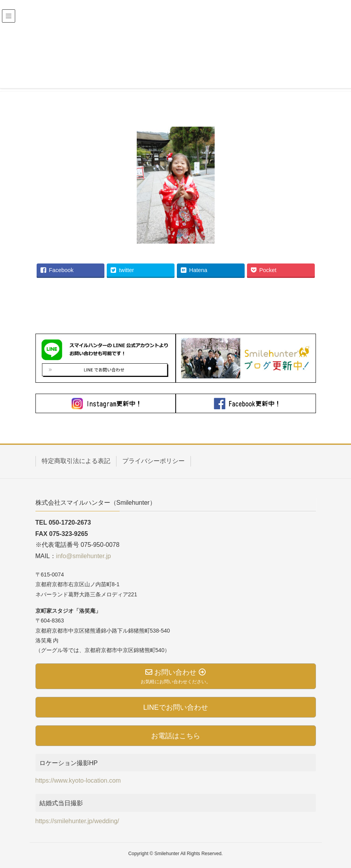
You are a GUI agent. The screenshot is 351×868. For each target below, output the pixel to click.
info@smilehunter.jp (84, 556)
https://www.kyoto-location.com (78, 780)
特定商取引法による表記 (76, 461)
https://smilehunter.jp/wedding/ (77, 821)
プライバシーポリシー (153, 461)
